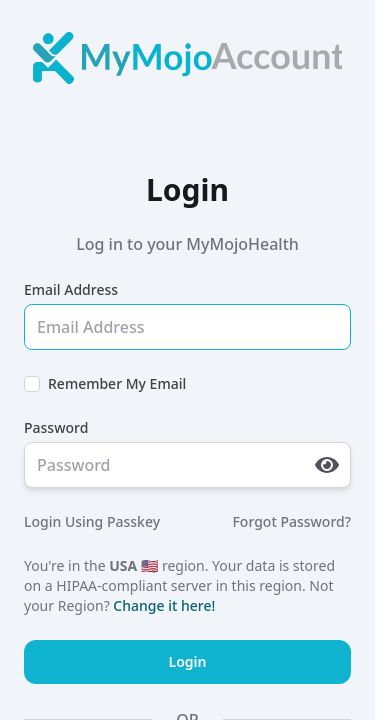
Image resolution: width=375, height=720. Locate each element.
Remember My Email (117, 383)
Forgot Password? (291, 521)
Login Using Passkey (92, 521)
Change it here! (164, 605)
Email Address (71, 289)
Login (188, 661)
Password (56, 427)
